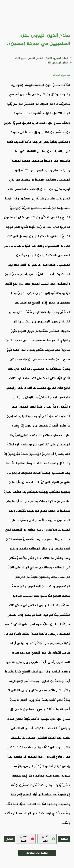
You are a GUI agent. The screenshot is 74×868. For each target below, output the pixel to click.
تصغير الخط (27, 839)
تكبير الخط (49, 839)
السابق (64, 839)
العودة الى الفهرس (37, 853)
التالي (9, 839)
